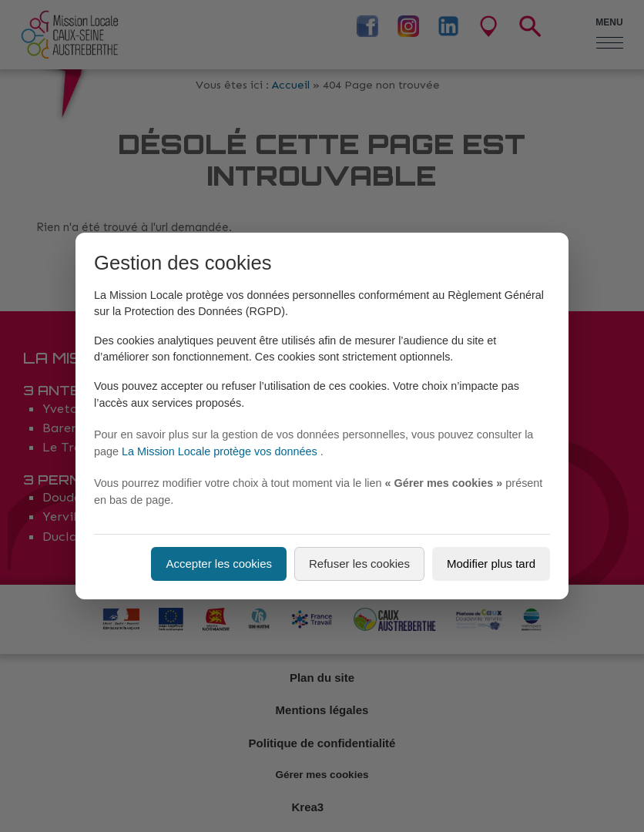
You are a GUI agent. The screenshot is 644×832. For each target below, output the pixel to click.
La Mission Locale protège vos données (221, 451)
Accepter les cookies (219, 564)
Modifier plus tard (491, 564)
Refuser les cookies (359, 564)
